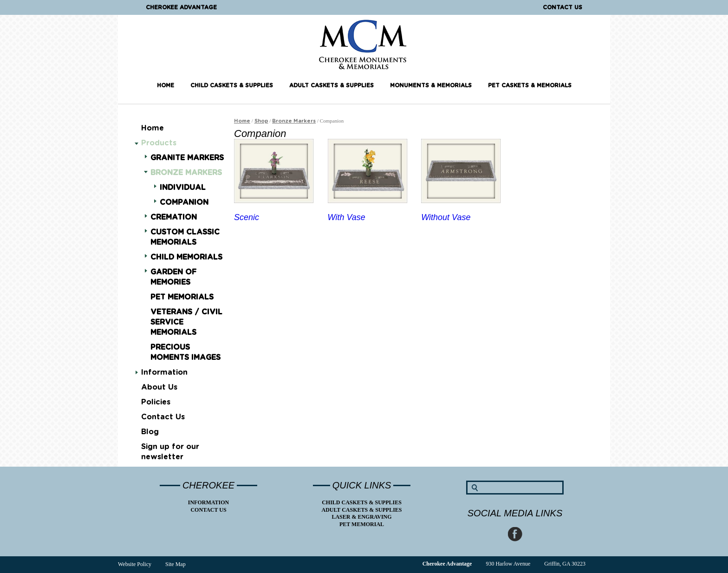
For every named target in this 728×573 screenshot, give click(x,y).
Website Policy (135, 564)
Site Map (175, 564)
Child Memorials (186, 257)
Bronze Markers (186, 173)
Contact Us (562, 7)
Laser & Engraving (361, 517)
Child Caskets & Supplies (232, 85)
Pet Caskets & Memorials (530, 85)
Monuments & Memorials (431, 85)
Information (164, 372)
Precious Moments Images (185, 352)
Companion (184, 202)
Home (166, 85)
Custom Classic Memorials (185, 237)
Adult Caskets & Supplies (331, 85)
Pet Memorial (362, 524)
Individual (183, 187)
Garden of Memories (173, 277)
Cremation (174, 217)
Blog (150, 432)
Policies (156, 402)
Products (159, 143)
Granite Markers (187, 157)
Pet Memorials (182, 297)
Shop (261, 121)
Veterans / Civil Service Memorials (186, 322)
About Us (159, 387)
